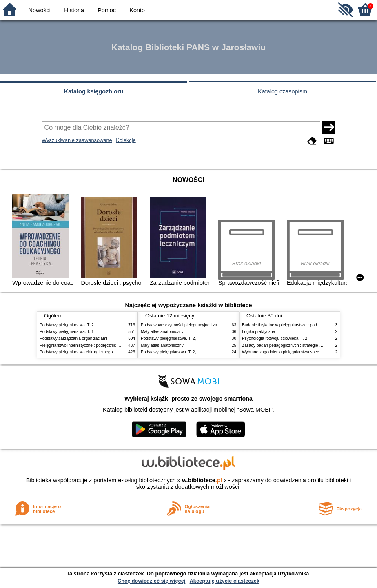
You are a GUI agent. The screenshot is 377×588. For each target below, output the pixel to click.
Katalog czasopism (283, 91)
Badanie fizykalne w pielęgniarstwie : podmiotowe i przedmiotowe (302, 325)
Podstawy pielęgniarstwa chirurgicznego (76, 352)
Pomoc (107, 10)
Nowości (40, 10)
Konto (137, 10)
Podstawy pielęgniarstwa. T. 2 (67, 325)
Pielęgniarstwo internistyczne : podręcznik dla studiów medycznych (101, 345)
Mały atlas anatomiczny (162, 332)
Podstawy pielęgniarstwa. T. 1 (67, 332)
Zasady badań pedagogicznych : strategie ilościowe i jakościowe (300, 345)
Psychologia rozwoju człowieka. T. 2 (275, 338)
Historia (74, 10)
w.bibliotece (202, 480)
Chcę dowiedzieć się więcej (151, 581)
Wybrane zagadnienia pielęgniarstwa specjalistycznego (292, 352)
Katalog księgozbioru (94, 91)
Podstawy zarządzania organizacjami (73, 338)
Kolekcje (126, 140)
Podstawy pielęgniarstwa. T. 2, (168, 338)
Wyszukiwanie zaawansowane (77, 140)
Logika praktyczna (258, 332)
